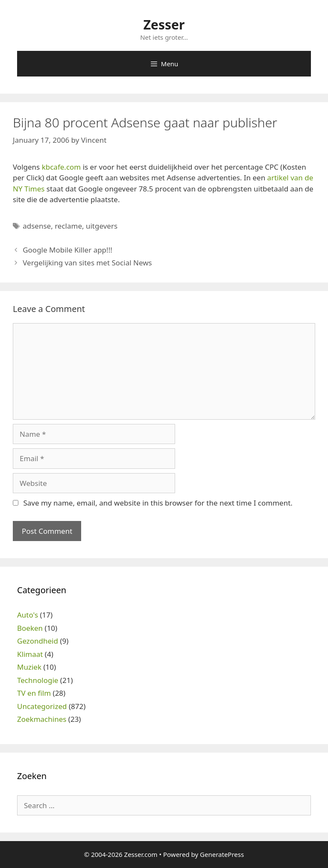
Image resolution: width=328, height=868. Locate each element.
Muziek (29, 667)
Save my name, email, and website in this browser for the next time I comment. (158, 503)
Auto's (28, 615)
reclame (68, 226)
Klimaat (30, 654)
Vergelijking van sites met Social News (87, 263)
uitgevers (102, 226)
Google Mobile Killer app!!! (67, 250)
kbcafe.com (61, 167)
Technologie (38, 680)
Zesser (164, 25)
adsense (37, 226)
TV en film (34, 693)
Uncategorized (42, 706)
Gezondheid (38, 641)
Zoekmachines (42, 719)
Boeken (30, 628)
